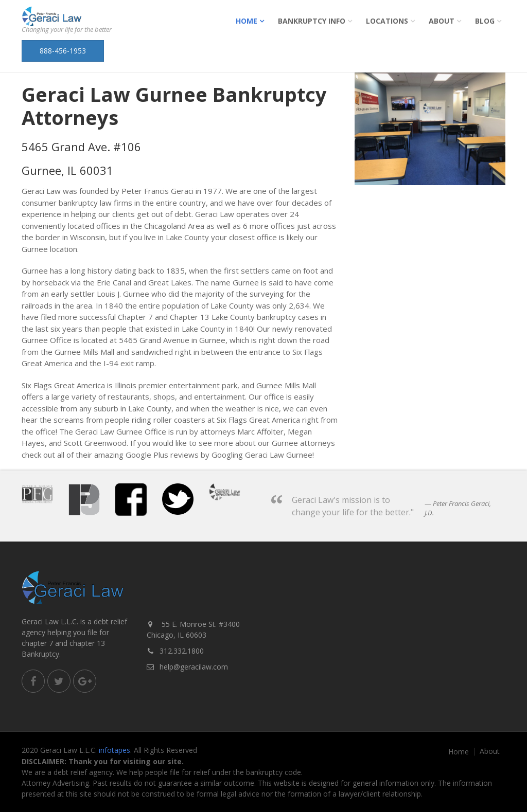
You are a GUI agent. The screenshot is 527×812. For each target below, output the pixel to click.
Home (247, 21)
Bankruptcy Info (312, 21)
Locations (387, 21)
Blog (485, 21)
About (442, 21)
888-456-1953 (63, 51)
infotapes (115, 750)
